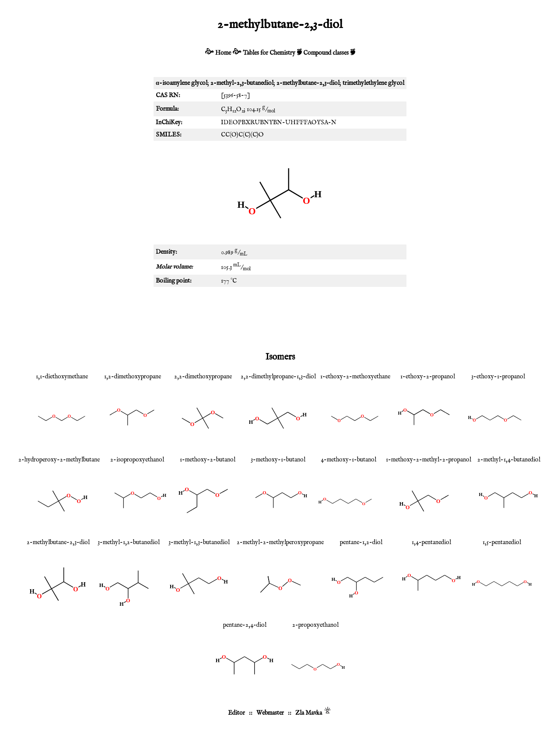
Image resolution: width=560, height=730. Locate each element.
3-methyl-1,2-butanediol (129, 542)
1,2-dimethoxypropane (133, 377)
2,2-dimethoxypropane (203, 377)
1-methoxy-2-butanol (208, 460)
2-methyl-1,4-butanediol (509, 460)
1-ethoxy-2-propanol (428, 377)
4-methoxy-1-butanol (348, 460)
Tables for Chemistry (269, 53)
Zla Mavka (309, 713)
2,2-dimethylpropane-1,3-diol (278, 377)
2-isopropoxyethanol (137, 460)
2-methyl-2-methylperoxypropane (280, 542)
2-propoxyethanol (315, 625)
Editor (236, 713)
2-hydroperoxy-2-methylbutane (59, 460)
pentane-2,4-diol (245, 625)
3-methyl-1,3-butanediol (199, 542)
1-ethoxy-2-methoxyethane (355, 377)
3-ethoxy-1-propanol (498, 377)
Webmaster (270, 713)
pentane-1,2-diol (361, 542)
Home (223, 53)
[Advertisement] (280, 318)
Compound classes (326, 53)
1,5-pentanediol (502, 542)
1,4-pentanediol (431, 542)
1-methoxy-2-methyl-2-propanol (429, 460)
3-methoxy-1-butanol (278, 460)
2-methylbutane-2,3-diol (58, 542)
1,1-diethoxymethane (62, 377)
